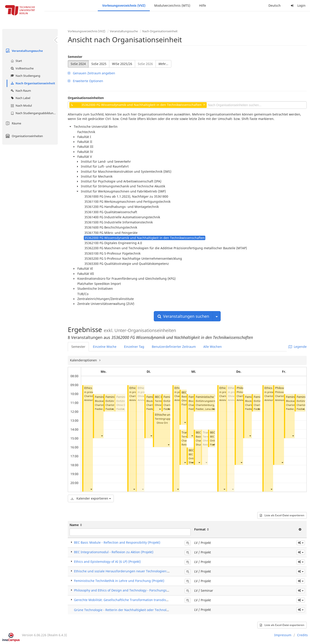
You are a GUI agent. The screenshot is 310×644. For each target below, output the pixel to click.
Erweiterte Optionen (85, 81)
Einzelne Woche (105, 347)
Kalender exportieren (91, 498)
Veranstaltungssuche (24, 51)
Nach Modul (21, 105)
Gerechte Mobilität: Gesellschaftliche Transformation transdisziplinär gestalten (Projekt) (140, 600)
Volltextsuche (22, 68)
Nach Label (20, 98)
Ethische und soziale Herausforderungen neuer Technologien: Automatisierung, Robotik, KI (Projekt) (149, 571)
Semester (75, 57)
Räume (13, 123)
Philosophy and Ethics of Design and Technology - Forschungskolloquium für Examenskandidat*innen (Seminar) (158, 590)
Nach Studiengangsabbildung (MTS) (34, 113)
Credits (302, 635)
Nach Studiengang (25, 76)
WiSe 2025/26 (122, 64)
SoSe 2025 (99, 64)
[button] (91, 489)
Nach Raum (20, 91)
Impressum (283, 635)
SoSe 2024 (78, 64)
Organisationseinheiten (24, 136)
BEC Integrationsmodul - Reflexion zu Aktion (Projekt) (114, 552)
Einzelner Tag (134, 347)
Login (298, 5)
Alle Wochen (213, 347)
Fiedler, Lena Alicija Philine (211, 409)
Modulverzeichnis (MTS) (172, 5)
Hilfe (203, 5)
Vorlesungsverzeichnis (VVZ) (124, 5)
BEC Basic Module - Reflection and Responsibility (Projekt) (117, 542)
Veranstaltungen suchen (183, 316)
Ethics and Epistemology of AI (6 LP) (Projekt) (107, 562)
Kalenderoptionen (84, 360)
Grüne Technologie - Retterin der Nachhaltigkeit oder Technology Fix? (126, 610)
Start (16, 61)
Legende (298, 347)
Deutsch (275, 5)
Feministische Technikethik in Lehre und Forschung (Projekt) (119, 581)
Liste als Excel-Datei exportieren (282, 515)
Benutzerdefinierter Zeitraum (174, 347)
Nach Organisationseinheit (32, 83)
